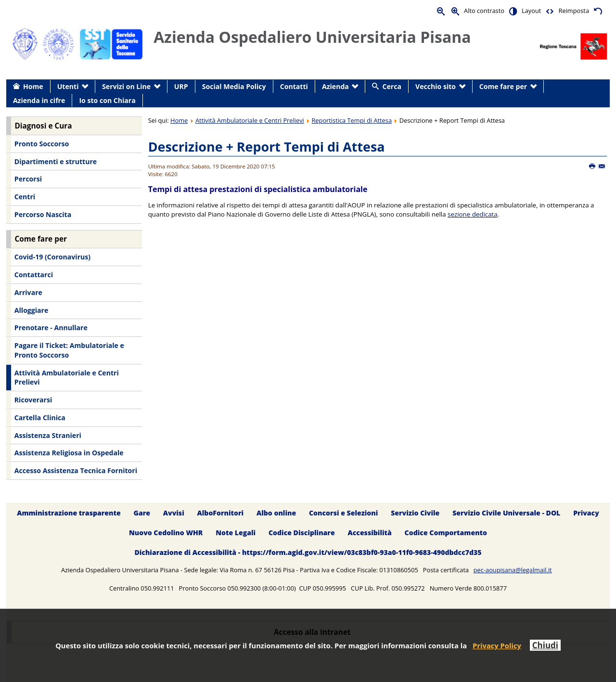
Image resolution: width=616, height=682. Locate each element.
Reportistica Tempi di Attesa (352, 120)
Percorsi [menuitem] (28, 179)
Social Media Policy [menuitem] (234, 86)
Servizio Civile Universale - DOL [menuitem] (506, 513)
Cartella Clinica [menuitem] (40, 418)
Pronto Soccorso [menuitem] (42, 144)
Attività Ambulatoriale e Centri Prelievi (250, 120)
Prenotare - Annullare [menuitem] (51, 328)
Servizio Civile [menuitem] (415, 513)
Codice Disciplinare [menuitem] (302, 533)
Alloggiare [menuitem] (31, 310)
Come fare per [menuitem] (503, 86)
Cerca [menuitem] (392, 86)
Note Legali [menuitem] (236, 533)
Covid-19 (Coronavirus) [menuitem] (52, 257)
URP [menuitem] (181, 86)
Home (179, 120)
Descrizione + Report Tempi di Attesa (267, 147)
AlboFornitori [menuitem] (221, 513)
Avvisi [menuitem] (174, 513)
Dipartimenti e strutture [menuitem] (56, 161)
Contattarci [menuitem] (34, 275)
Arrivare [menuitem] (28, 292)
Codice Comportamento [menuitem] (446, 533)
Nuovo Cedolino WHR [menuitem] (166, 533)
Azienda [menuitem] (335, 86)
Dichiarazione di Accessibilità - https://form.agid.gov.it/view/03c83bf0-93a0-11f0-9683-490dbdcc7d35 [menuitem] (308, 552)
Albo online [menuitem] (276, 513)
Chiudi (545, 645)
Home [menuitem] (33, 86)
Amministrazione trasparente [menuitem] (69, 513)
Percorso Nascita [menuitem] (43, 214)
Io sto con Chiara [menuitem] (107, 100)
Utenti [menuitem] (68, 86)
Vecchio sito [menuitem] (436, 86)
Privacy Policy (497, 645)
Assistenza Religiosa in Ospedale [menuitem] (69, 453)
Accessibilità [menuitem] (370, 533)
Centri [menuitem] (25, 197)
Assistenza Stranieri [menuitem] (48, 435)
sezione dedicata (473, 214)
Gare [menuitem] (142, 513)
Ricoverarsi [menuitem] (33, 400)
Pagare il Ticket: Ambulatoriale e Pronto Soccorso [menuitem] (69, 350)
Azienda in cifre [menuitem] (39, 100)
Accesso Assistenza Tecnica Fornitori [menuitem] (76, 470)
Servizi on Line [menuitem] (126, 86)
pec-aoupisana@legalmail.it (513, 570)
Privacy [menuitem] (586, 513)
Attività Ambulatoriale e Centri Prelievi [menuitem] (67, 378)
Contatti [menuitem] (294, 86)
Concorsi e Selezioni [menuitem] (343, 513)
